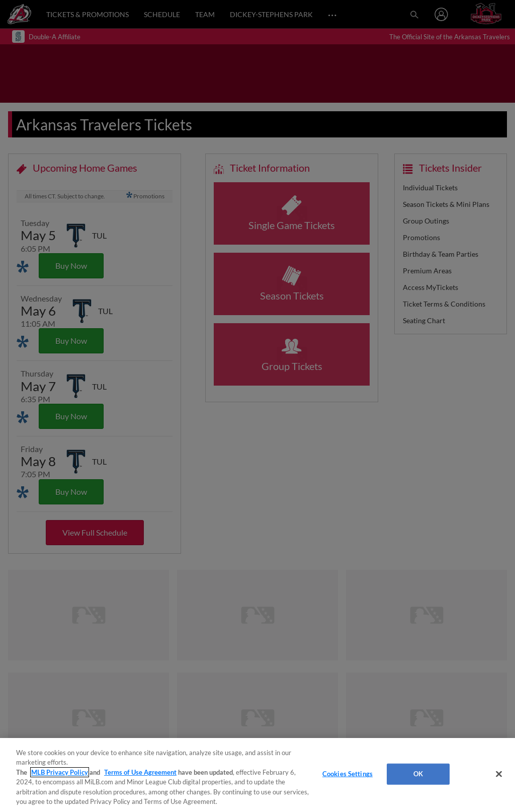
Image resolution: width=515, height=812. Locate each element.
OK (418, 774)
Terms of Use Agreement (140, 772)
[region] (257, 775)
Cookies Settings (348, 774)
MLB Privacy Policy (60, 772)
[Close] (499, 774)
